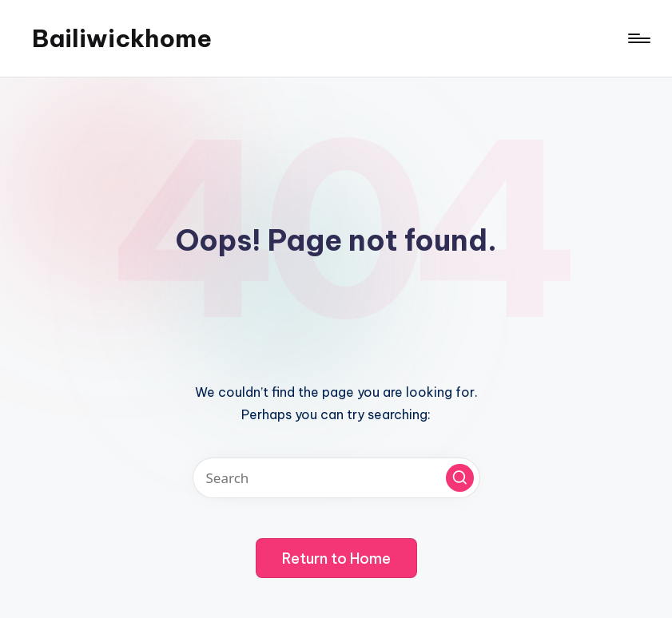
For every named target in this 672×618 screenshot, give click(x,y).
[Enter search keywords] (336, 478)
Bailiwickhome (122, 38)
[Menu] (638, 38)
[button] (460, 478)
